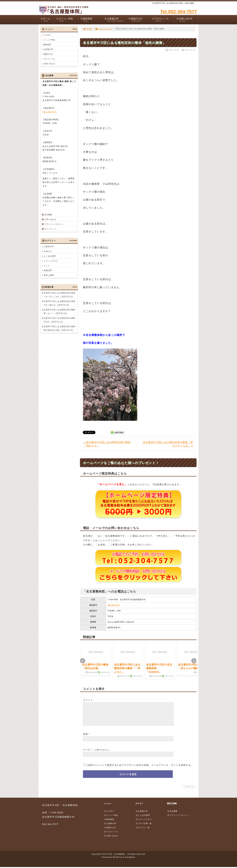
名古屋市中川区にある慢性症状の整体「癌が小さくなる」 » (168, 444)
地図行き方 (139, 20)
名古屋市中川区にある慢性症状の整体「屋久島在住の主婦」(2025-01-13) (58, 328)
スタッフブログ (104, 29)
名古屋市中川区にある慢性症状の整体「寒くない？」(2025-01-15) (58, 312)
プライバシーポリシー (54, 224)
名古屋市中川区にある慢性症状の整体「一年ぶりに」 (127, 668)
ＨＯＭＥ (47, 35)
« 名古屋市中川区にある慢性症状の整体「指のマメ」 (107, 444)
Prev (83, 661)
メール (87, 754)
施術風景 (92, 20)
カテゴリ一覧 (143, 831)
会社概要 (48, 215)
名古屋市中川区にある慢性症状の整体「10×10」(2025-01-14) (58, 320)
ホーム (47, 20)
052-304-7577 (114, 605)
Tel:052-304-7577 (179, 12)
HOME (88, 29)
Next (194, 661)
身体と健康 (49, 275)
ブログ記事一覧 (144, 827)
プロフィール (163, 20)
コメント (88, 700)
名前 (85, 738)
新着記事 (48, 270)
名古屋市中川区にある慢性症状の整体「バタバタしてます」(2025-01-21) (58, 295)
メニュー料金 (67, 20)
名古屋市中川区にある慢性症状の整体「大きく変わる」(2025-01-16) (58, 303)
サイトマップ (50, 229)
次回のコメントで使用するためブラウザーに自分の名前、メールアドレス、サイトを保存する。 (140, 769)
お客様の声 (115, 20)
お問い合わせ (187, 20)
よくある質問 (50, 256)
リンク (47, 266)
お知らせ (48, 251)
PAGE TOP (188, 791)
